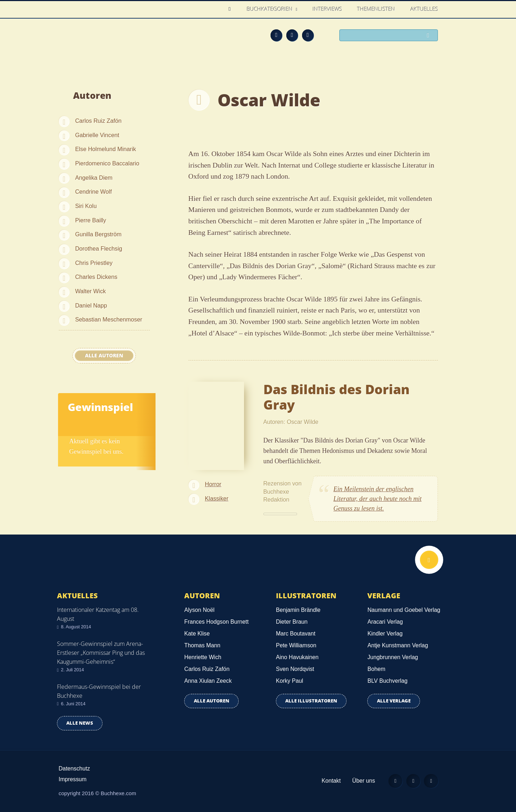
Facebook (292, 35)
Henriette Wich (203, 657)
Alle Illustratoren (311, 701)
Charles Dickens (96, 277)
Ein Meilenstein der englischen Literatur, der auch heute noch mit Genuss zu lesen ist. (378, 499)
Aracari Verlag (385, 622)
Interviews (328, 9)
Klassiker (217, 498)
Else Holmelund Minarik (106, 149)
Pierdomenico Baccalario (107, 163)
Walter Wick (91, 291)
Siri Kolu (86, 206)
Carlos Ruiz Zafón (99, 121)
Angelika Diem (94, 178)
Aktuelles (424, 9)
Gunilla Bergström (99, 234)
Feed (276, 35)
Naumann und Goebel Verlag (404, 610)
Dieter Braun (292, 622)
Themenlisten (376, 9)
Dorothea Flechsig (99, 248)
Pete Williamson (296, 645)
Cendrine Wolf (94, 192)
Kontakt (330, 781)
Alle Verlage (394, 701)
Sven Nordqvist (295, 669)
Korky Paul (290, 681)
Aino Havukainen (297, 657)
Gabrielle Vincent (97, 135)
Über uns (363, 781)
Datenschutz (75, 768)
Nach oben (429, 560)
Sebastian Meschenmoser (109, 319)
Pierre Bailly (91, 220)
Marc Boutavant (296, 634)
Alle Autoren (104, 356)
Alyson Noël (199, 610)
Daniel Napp (91, 305)
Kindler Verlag (385, 634)
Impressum (73, 779)
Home (232, 9)
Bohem (376, 669)
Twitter (308, 35)
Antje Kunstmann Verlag (398, 645)
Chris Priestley (94, 263)
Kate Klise (197, 634)
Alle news (80, 723)
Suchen (430, 36)
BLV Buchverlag (387, 681)
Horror (213, 484)
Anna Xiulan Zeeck (208, 681)
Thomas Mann (202, 645)
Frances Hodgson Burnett (216, 622)
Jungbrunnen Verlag (393, 657)
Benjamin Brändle (298, 610)
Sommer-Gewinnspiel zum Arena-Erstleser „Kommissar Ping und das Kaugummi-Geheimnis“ (101, 653)
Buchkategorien (271, 9)
